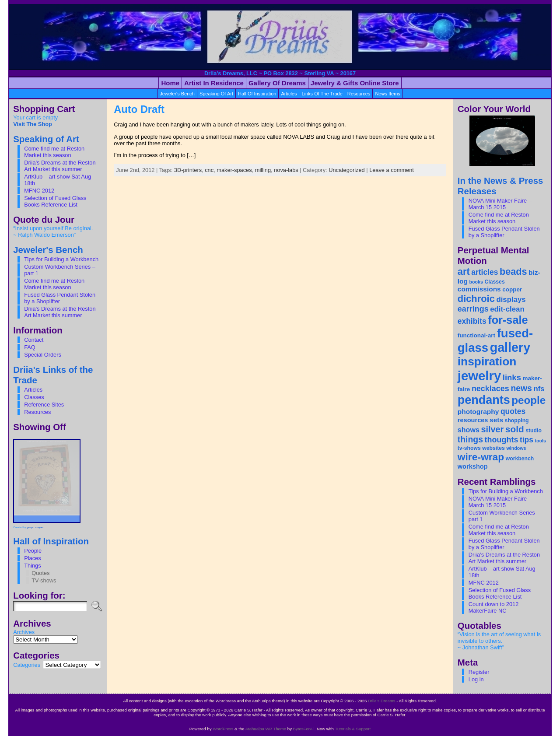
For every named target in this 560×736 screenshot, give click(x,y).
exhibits (472, 321)
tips (527, 440)
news (521, 388)
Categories (27, 665)
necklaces (490, 389)
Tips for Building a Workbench (61, 259)
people (528, 400)
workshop (473, 466)
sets (496, 420)
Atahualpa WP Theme (266, 729)
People (33, 551)
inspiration (487, 361)
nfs (539, 389)
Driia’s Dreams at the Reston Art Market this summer (60, 166)
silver (493, 429)
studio (534, 431)
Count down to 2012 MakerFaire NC (494, 607)
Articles (33, 390)
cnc (209, 170)
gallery (510, 347)
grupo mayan (35, 527)
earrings (473, 309)
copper (512, 289)
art (464, 272)
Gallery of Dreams (277, 83)
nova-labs (286, 170)
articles (289, 94)
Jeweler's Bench (177, 94)
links (512, 377)
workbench (520, 459)
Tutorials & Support (353, 729)
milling (263, 170)
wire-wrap (481, 457)
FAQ (30, 347)
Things (32, 566)
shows (469, 430)
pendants (484, 400)
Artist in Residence (214, 83)
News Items (387, 94)
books (476, 282)
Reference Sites (44, 405)
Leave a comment (392, 170)
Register (479, 672)
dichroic (476, 299)
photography (478, 412)
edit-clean (507, 309)
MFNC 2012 (39, 191)
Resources (37, 412)
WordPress (223, 729)
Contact (34, 340)
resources (359, 94)
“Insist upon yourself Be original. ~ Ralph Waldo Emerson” (53, 231)
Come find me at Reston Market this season (54, 152)
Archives (24, 632)
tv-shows (469, 448)
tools (541, 441)
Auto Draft (139, 109)
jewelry (479, 376)
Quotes (40, 573)
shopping (517, 421)
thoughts (502, 440)
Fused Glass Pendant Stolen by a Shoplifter (60, 298)
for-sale (508, 320)
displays (511, 300)
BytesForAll (304, 729)
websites (493, 448)
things (470, 439)
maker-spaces (234, 170)
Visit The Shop (33, 124)
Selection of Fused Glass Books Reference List (55, 201)
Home (170, 83)
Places (32, 558)
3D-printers (188, 170)
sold (515, 429)
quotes (513, 411)
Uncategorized (347, 170)
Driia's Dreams (382, 701)
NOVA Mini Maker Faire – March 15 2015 (500, 204)
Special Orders (43, 355)
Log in (476, 679)
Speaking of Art (216, 94)
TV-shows (44, 580)
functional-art (476, 335)
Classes (34, 397)
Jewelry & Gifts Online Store (355, 83)
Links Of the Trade (322, 94)
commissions (479, 289)
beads (513, 272)
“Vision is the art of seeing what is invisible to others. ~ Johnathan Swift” (499, 641)
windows (516, 448)
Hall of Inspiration (257, 94)
